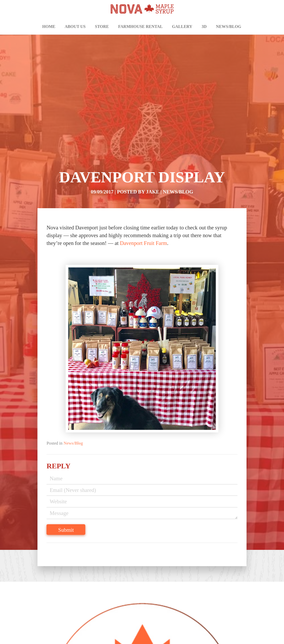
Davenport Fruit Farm (144, 243)
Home (49, 27)
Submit (66, 530)
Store (102, 27)
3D (204, 27)
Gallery (182, 27)
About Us (75, 27)
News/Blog (229, 27)
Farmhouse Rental (140, 27)
